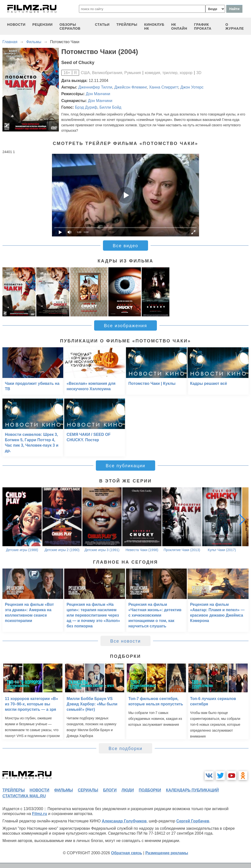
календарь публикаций (192, 790)
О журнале (235, 26)
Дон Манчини (98, 94)
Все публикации (125, 466)
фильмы (63, 790)
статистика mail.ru (24, 796)
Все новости (126, 641)
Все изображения (125, 326)
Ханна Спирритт (164, 87)
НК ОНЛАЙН (179, 26)
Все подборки (125, 749)
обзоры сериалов (70, 26)
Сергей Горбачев (193, 821)
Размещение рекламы (167, 853)
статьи (102, 25)
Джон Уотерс (192, 87)
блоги (110, 790)
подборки (150, 790)
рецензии (43, 25)
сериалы (88, 790)
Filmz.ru (40, 814)
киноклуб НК (154, 26)
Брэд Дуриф (86, 107)
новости (16, 25)
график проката (203, 26)
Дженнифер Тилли (95, 87)
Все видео (125, 246)
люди (128, 790)
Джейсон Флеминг (130, 87)
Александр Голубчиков (124, 821)
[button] (242, 519)
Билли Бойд (110, 107)
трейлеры (127, 25)
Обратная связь (127, 853)
